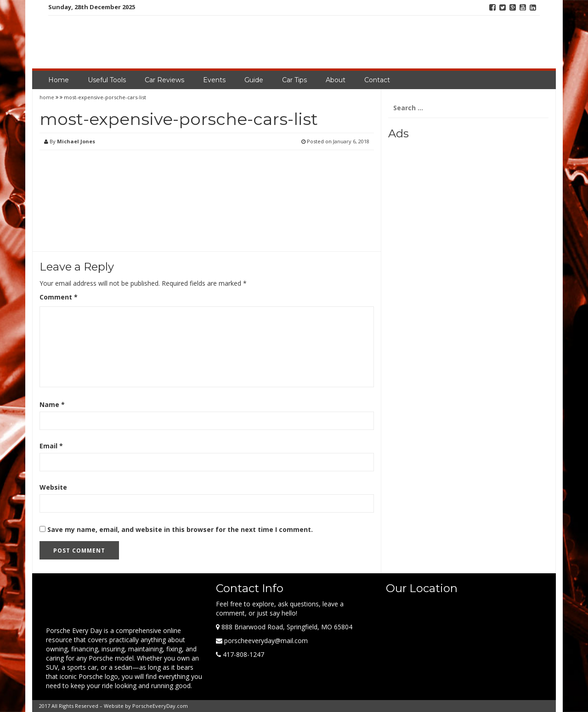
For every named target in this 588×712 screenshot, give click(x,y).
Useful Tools (107, 80)
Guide (254, 80)
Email (51, 446)
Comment (59, 297)
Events (214, 80)
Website (53, 487)
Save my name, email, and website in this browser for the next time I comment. (180, 529)
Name (52, 404)
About (336, 80)
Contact (377, 80)
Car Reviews (164, 80)
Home (59, 80)
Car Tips (294, 80)
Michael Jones (76, 141)
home (48, 97)
